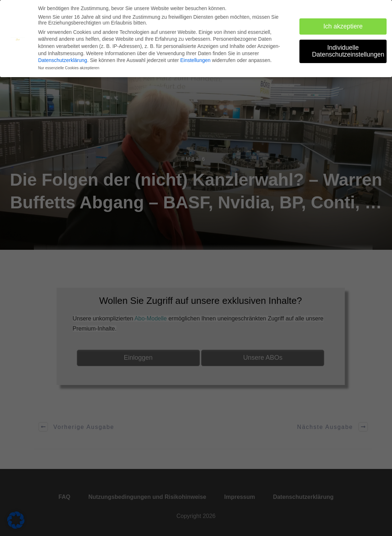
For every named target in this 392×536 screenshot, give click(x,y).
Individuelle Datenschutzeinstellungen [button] (348, 51)
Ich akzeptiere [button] (343, 26)
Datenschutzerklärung (63, 60)
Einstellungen (195, 60)
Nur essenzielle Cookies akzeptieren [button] (69, 67)
